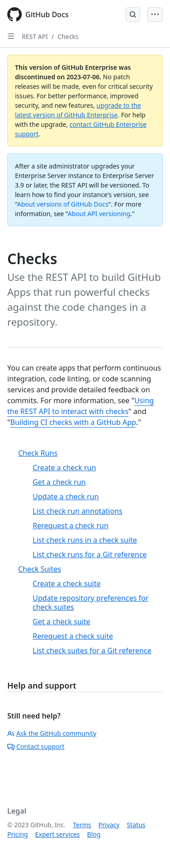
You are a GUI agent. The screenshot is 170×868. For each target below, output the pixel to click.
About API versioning (99, 214)
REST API (35, 36)
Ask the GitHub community (52, 733)
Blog (94, 834)
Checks (68, 36)
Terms (82, 825)
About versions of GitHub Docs (63, 204)
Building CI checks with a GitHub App (73, 422)
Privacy (109, 825)
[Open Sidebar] (11, 36)
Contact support (36, 746)
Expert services (57, 834)
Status (136, 825)
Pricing (17, 834)
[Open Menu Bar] (155, 14)
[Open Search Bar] (133, 14)
